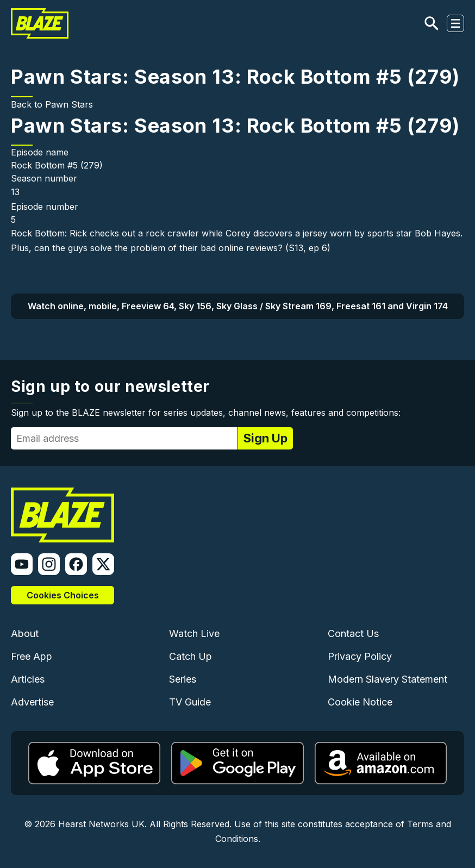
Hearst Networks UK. (102, 824)
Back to (28, 104)
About (25, 633)
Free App (32, 656)
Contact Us (353, 633)
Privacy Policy (360, 656)
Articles (28, 679)
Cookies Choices (63, 595)
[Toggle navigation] (455, 23)
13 (15, 192)
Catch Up (190, 656)
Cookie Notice (360, 702)
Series (183, 679)
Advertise (32, 702)
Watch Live (194, 633)
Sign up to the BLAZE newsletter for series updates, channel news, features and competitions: (206, 413)
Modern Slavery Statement (387, 679)
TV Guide (190, 702)
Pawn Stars (69, 104)
